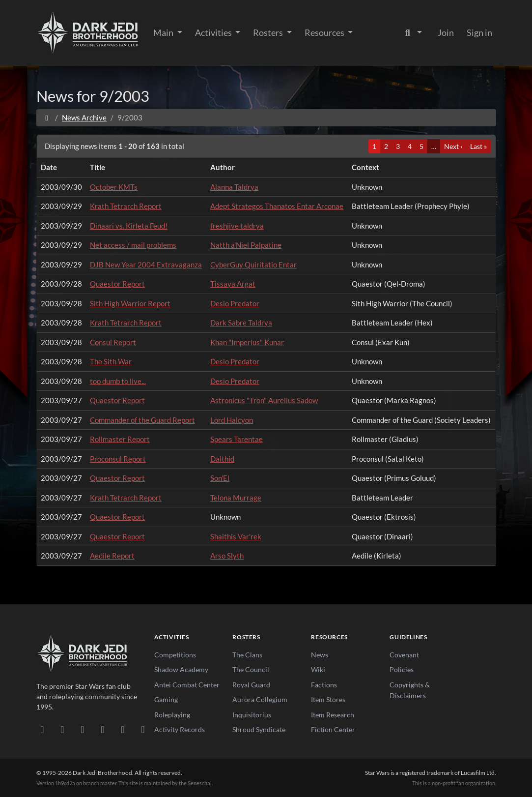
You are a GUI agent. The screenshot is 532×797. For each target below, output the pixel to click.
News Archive (84, 118)
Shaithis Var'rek (236, 536)
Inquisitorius (252, 715)
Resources (325, 32)
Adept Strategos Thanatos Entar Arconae (277, 206)
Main (164, 32)
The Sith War (111, 361)
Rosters (269, 32)
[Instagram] (103, 729)
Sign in (479, 32)
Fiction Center (333, 729)
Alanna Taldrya (234, 187)
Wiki (318, 669)
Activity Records (180, 729)
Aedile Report (112, 556)
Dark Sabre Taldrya (241, 323)
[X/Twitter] (123, 729)
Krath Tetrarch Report (126, 206)
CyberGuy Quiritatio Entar (253, 265)
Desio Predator (235, 303)
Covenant (404, 655)
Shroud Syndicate (259, 729)
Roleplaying (172, 715)
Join (446, 32)
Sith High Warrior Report (130, 303)
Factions (324, 685)
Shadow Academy (181, 669)
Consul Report (113, 342)
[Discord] (42, 729)
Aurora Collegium (260, 699)
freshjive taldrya (237, 226)
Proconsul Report (118, 459)
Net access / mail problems (133, 245)
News (320, 655)
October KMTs (114, 187)
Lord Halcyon (232, 420)
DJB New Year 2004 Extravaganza (146, 265)
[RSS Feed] (143, 729)
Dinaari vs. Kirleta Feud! (129, 226)
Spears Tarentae (237, 439)
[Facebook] (83, 729)
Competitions (175, 655)
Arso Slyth (227, 556)
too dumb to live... (118, 381)
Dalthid (222, 459)
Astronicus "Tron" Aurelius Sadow (264, 400)
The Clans (247, 655)
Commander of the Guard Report (142, 420)
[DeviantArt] (63, 729)
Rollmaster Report (120, 439)
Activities (214, 32)
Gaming (166, 699)
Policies (402, 669)
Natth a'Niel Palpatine (246, 245)
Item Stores (328, 699)
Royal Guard (251, 685)
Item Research (333, 715)
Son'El (220, 478)
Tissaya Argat (233, 284)
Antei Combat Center (187, 685)
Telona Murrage (236, 498)
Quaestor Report (117, 284)
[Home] (47, 118)
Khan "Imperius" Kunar (247, 342)
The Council (251, 669)
